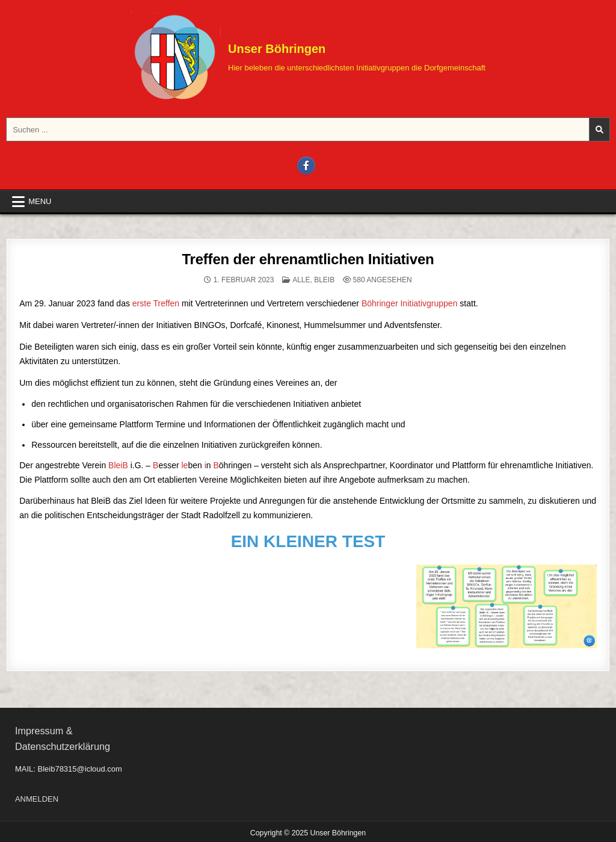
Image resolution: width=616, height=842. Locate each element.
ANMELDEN (37, 799)
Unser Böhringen (277, 49)
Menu (40, 201)
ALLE (301, 280)
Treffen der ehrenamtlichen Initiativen (308, 259)
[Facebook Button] (306, 166)
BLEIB (324, 280)
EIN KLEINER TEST (308, 541)
